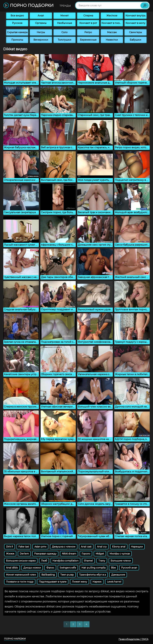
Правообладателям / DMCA (133, 639)
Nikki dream (69, 554)
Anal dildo (12, 568)
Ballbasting (48, 575)
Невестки (112, 40)
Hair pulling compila (93, 568)
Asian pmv (40, 547)
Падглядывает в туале (53, 582)
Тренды (65, 6)
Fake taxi (24, 547)
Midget (100, 554)
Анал (41, 16)
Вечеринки (41, 40)
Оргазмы (41, 23)
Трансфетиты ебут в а (92, 575)
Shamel (88, 561)
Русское (17, 23)
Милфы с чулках (120, 554)
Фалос (50, 568)
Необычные (65, 23)
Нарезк (97, 582)
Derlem (24, 554)
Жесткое (112, 16)
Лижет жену (79, 582)
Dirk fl (9, 547)
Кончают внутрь (136, 16)
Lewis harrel (114, 582)
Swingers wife (68, 568)
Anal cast (86, 547)
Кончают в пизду (112, 23)
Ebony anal (119, 547)
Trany (102, 561)
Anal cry (102, 547)
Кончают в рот (88, 23)
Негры (41, 32)
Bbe (113, 568)
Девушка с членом (64, 547)
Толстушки (65, 40)
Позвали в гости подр (20, 582)
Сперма (88, 16)
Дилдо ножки (32, 568)
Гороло (86, 554)
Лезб (44, 561)
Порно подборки (28, 6)
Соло (64, 32)
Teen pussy (67, 575)
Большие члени (121, 561)
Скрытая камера (17, 32)
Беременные (88, 40)
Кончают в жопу (135, 23)
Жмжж (10, 554)
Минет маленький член (21, 575)
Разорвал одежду (45, 554)
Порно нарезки (15, 639)
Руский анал (129, 568)
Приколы (17, 40)
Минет (64, 16)
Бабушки (135, 40)
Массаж (112, 32)
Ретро (88, 32)
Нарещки (137, 547)
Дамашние (118, 575)
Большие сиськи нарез (21, 561)
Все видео (17, 16)
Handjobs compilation (65, 561)
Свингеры (136, 32)
